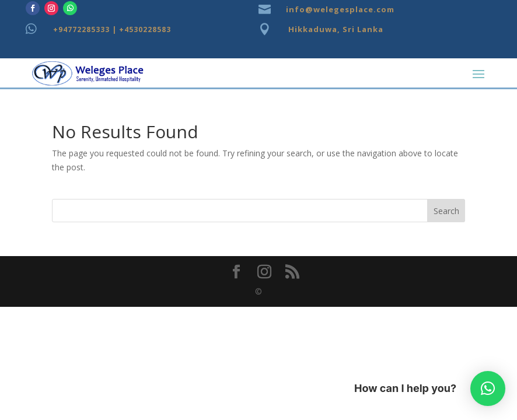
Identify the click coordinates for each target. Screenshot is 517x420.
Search (446, 211)
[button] (488, 388)
